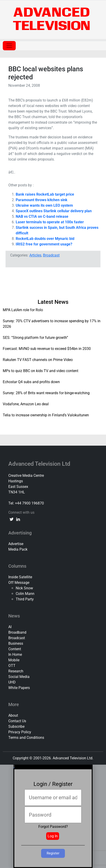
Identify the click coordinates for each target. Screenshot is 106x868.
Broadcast (51, 255)
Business (16, 643)
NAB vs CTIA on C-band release (42, 216)
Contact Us (17, 721)
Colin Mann (25, 594)
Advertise (16, 544)
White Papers (19, 688)
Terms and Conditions (26, 738)
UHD (12, 682)
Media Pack (18, 549)
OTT (12, 666)
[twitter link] (12, 519)
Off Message (19, 583)
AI (10, 627)
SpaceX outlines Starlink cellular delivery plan (54, 211)
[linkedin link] (18, 519)
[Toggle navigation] (9, 46)
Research (16, 671)
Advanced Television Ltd (40, 464)
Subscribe (16, 726)
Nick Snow (24, 588)
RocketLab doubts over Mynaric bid (45, 239)
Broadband (17, 632)
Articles (35, 255)
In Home (15, 655)
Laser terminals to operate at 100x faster (50, 222)
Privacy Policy (20, 732)
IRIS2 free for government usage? (44, 244)
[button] (53, 767)
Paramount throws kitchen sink (42, 200)
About (13, 715)
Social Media (19, 677)
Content (15, 649)
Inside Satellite (20, 577)
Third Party (25, 599)
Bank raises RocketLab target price (45, 194)
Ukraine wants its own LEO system (44, 205)
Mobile (14, 660)
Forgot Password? (53, 827)
